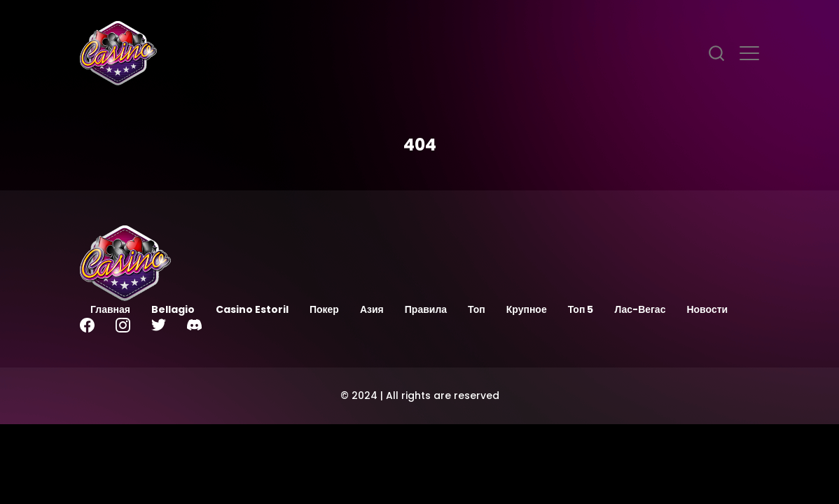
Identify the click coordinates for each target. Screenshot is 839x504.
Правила (426, 309)
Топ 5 (581, 309)
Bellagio (173, 309)
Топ (477, 309)
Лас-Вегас (640, 309)
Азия (372, 309)
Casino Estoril (252, 309)
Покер (324, 309)
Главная (110, 309)
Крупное (527, 309)
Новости (707, 309)
